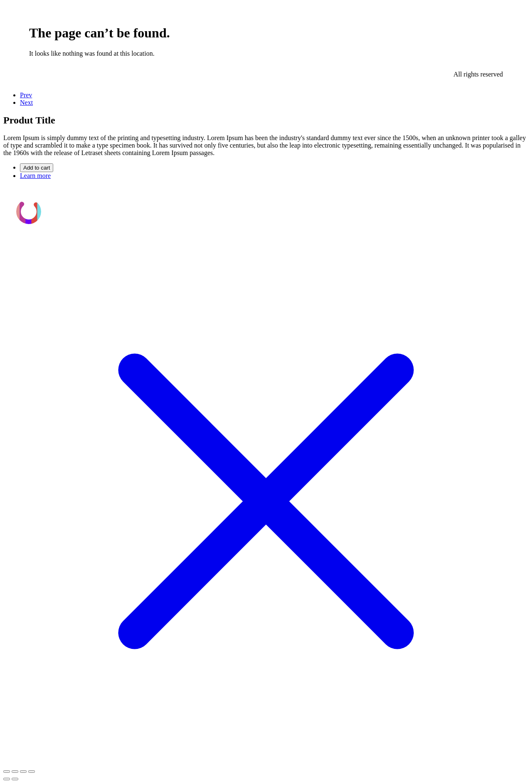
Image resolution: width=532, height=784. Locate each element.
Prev (26, 95)
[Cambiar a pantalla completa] (15, 772)
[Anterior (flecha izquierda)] (7, 779)
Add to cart (37, 168)
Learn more (35, 176)
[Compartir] (23, 772)
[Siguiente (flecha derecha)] (15, 779)
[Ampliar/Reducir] (7, 772)
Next (26, 102)
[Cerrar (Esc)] (32, 772)
